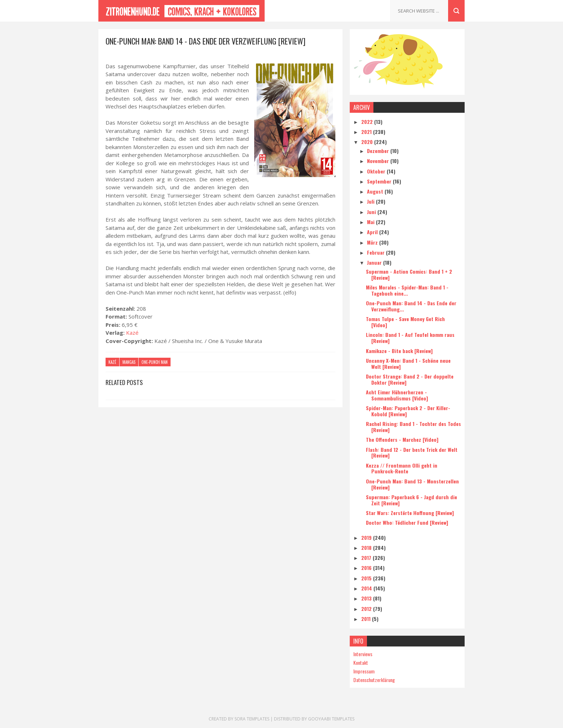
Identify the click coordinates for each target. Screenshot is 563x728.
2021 (367, 132)
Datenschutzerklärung (374, 680)
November (379, 161)
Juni (372, 212)
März (373, 242)
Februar (376, 252)
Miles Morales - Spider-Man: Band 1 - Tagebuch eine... (407, 290)
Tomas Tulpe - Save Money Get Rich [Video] (405, 322)
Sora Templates (252, 719)
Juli (371, 201)
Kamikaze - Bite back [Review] (399, 351)
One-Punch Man (155, 362)
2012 (367, 609)
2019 (367, 537)
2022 (368, 122)
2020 (368, 142)
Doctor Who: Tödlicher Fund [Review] (407, 522)
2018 (367, 548)
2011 (367, 619)
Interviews (363, 654)
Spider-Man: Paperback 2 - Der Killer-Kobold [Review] (408, 411)
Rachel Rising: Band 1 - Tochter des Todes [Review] (413, 427)
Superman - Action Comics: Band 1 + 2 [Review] (409, 274)
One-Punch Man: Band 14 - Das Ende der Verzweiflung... (411, 306)
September (380, 181)
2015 (367, 578)
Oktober (377, 171)
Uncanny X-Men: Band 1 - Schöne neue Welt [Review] (408, 363)
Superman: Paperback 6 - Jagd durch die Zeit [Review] (411, 500)
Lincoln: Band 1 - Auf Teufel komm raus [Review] (410, 338)
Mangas (129, 362)
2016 (367, 568)
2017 (367, 558)
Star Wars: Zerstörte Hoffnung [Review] (410, 513)
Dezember (379, 151)
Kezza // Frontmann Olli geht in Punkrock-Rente (402, 468)
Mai (371, 222)
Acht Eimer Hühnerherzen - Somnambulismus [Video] (397, 395)
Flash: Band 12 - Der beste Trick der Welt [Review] (412, 453)
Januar (375, 262)
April (373, 232)
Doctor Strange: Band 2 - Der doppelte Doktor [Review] (410, 379)
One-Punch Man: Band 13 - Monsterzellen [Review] (412, 484)
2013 (367, 598)
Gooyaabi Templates (331, 719)
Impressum (364, 671)
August (376, 191)
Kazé (132, 333)
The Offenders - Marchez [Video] (402, 439)
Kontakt (361, 662)
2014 (367, 588)
